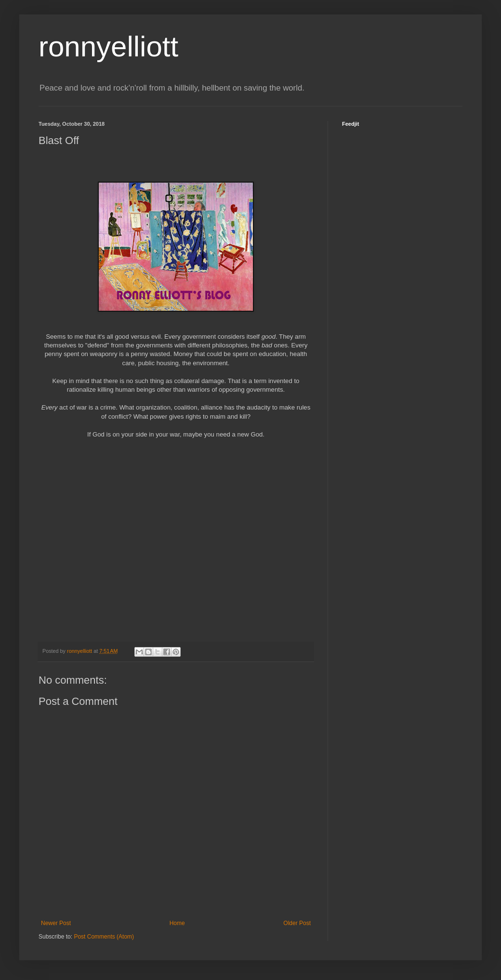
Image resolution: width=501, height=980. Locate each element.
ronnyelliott (108, 46)
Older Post (297, 923)
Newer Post (56, 923)
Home (177, 923)
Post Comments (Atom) (104, 937)
